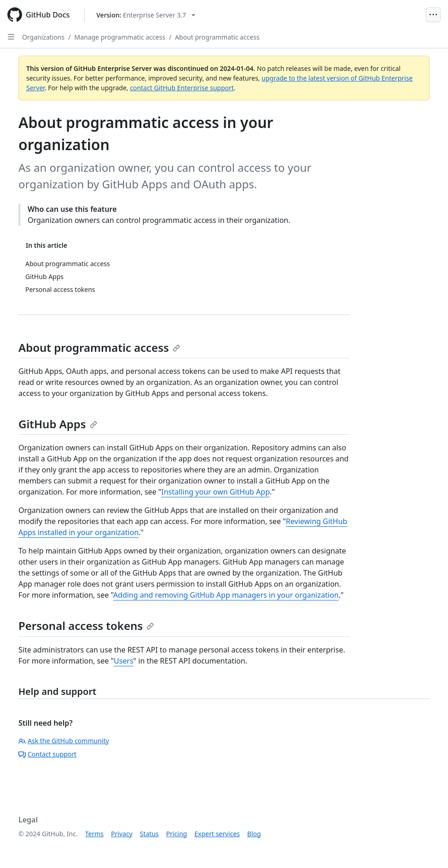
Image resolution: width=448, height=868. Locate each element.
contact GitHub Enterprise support (182, 88)
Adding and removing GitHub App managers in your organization (226, 595)
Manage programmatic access (119, 37)
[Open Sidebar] (11, 37)
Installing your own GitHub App (215, 492)
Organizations (43, 37)
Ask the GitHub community (64, 741)
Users (124, 661)
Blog (254, 834)
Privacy (122, 834)
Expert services (217, 834)
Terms (94, 834)
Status (149, 834)
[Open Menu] (433, 15)
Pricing (177, 834)
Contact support (47, 754)
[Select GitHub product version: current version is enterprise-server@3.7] (146, 15)
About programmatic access (217, 37)
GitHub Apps (58, 424)
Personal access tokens (86, 626)
